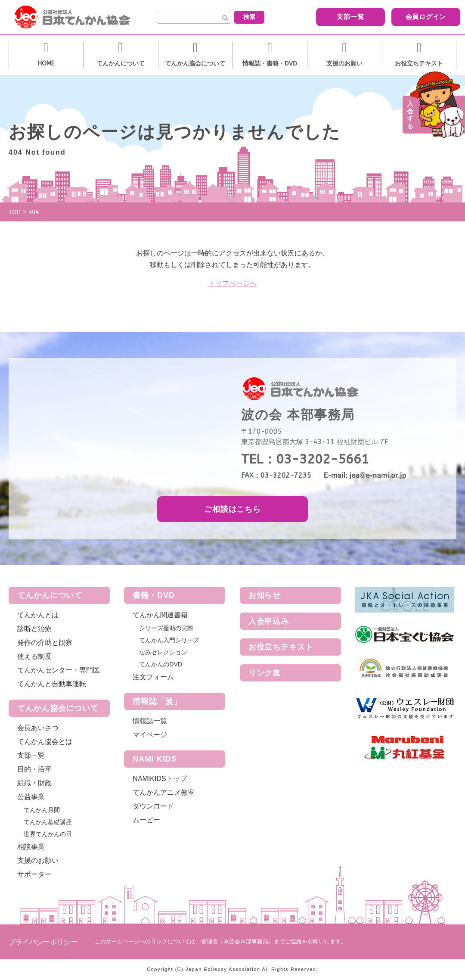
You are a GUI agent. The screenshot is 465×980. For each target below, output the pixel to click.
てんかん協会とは (45, 742)
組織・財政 (34, 783)
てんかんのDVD (161, 664)
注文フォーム (153, 677)
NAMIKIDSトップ (160, 779)
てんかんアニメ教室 (164, 792)
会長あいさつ (38, 728)
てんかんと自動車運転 (52, 684)
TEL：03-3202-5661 (305, 459)
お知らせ (265, 595)
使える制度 (34, 656)
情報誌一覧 (150, 721)
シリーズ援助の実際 (166, 628)
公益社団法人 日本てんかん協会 (79, 17)
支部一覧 (334, 17)
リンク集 (265, 673)
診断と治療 (34, 629)
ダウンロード (153, 806)
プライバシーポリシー (43, 942)
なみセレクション (163, 652)
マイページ (150, 735)
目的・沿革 (34, 769)
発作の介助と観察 (45, 642)
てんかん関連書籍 (160, 615)
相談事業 (31, 847)
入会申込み (269, 621)
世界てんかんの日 (48, 834)
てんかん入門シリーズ (169, 640)
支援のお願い (38, 860)
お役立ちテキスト (281, 647)
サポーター (34, 874)
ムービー (146, 820)
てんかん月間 (42, 810)
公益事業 (31, 797)
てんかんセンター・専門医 (59, 670)
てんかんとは (38, 615)
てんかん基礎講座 (48, 822)
